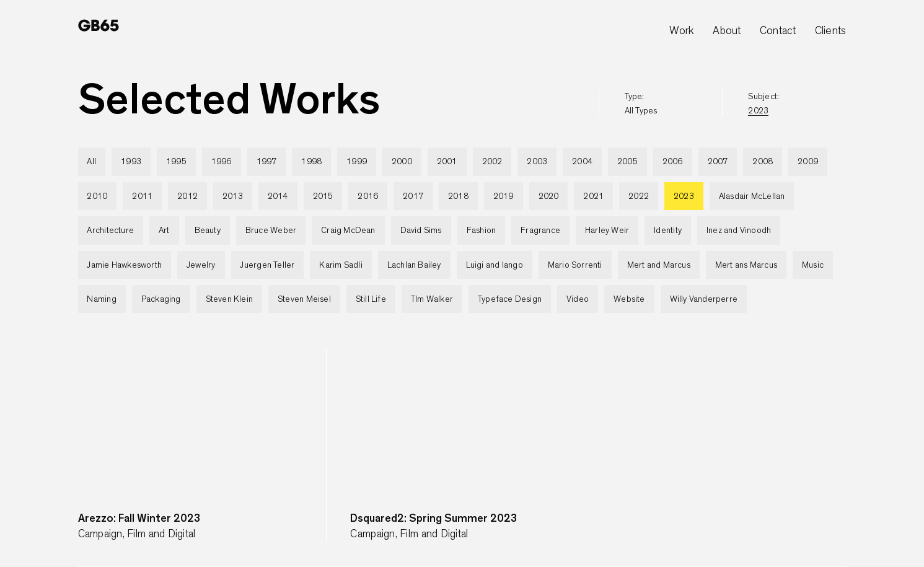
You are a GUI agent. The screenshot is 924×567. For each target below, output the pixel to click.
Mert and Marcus (659, 265)
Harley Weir (607, 231)
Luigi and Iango (495, 265)
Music (813, 265)
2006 (673, 162)
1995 (176, 162)
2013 (233, 196)
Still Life (371, 299)
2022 (639, 196)
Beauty (208, 231)
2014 (278, 196)
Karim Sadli (341, 265)
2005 (627, 162)
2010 (97, 196)
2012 (187, 196)
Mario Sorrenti (575, 265)
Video (578, 299)
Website (629, 299)
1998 (311, 162)
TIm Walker (432, 299)
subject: (763, 104)
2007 (718, 162)
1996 (222, 162)
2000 (402, 162)
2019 (504, 196)
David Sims (421, 231)
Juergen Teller (267, 265)
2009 (808, 162)
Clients (831, 31)
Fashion (481, 231)
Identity (668, 231)
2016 (368, 196)
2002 (492, 162)
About (727, 31)
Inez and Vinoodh (739, 231)
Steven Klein (230, 299)
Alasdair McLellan (752, 196)
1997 (267, 162)
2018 (458, 196)
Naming (101, 299)
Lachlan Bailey (414, 265)
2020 (549, 196)
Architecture (110, 231)
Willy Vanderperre (704, 299)
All (91, 162)
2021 (593, 196)
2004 (582, 162)
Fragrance (540, 231)
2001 (447, 162)
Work (682, 31)
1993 (131, 162)
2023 (684, 196)
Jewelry (201, 265)
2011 (142, 196)
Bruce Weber (271, 231)
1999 (357, 162)
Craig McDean (348, 231)
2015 (323, 196)
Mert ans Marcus (746, 265)
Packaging (161, 299)
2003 (537, 162)
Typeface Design (510, 299)
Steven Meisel (304, 299)
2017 (413, 196)
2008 (763, 162)
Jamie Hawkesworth (124, 265)
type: (641, 104)
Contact (778, 31)
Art (164, 231)
